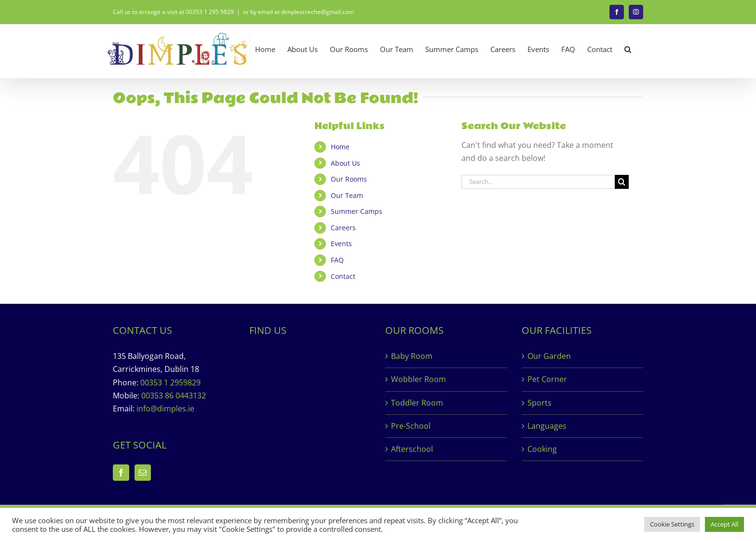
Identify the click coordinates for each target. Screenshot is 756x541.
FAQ (337, 260)
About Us (345, 163)
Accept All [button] (724, 524)
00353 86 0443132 (174, 396)
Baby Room (412, 356)
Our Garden (549, 356)
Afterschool (412, 449)
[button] (628, 49)
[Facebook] (121, 473)
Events (341, 244)
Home (340, 147)
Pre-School (411, 426)
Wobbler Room (418, 379)
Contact (343, 276)
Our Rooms (349, 179)
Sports (540, 403)
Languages (547, 426)
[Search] (622, 182)
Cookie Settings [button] (672, 524)
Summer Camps (357, 211)
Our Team (347, 195)
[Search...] (538, 182)
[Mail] (143, 473)
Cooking (542, 449)
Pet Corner (547, 379)
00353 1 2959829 (170, 383)
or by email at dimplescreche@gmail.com (298, 12)
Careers (343, 228)
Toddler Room (417, 403)
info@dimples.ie (165, 409)
